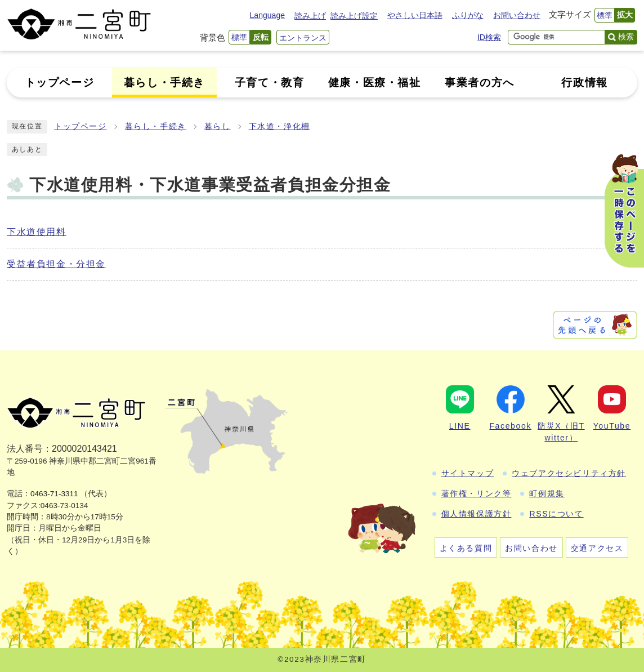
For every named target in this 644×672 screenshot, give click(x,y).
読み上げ (310, 16)
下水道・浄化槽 (279, 126)
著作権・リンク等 (477, 493)
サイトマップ (468, 473)
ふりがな (468, 15)
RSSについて (556, 514)
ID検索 (489, 37)
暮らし (218, 126)
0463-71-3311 (54, 494)
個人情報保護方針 (477, 514)
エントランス (303, 38)
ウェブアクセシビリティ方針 (569, 473)
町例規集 (547, 493)
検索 (626, 37)
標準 (605, 15)
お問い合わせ (517, 15)
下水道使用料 (37, 232)
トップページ (80, 126)
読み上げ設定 (354, 16)
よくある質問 (466, 548)
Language (267, 15)
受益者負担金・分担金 (56, 264)
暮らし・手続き (156, 126)
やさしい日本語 (415, 15)
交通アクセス (597, 548)
